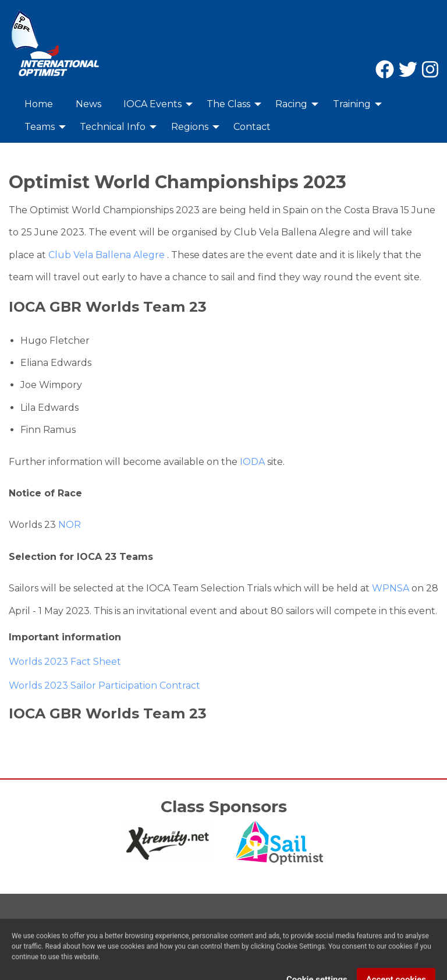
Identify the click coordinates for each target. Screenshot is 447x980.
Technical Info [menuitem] (113, 127)
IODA (251, 462)
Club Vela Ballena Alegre (107, 255)
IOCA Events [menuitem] (152, 104)
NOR (70, 525)
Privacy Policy (100, 930)
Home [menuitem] (39, 104)
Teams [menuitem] (40, 127)
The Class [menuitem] (228, 104)
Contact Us (34, 930)
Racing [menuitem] (291, 104)
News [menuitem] (88, 104)
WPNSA (391, 588)
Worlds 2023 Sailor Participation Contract (104, 685)
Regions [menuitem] (190, 127)
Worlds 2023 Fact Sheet (65, 662)
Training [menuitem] (352, 104)
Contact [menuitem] (252, 127)
